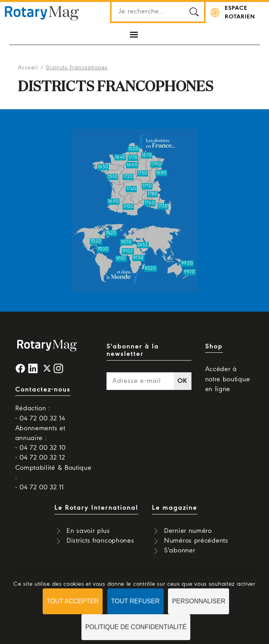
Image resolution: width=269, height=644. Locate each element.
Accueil (28, 68)
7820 (111, 233)
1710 (147, 186)
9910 (190, 272)
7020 (96, 242)
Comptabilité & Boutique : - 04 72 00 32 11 (53, 478)
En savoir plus (88, 531)
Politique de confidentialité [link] (136, 627)
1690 (114, 202)
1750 (143, 173)
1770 (133, 158)
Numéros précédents (196, 541)
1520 (134, 149)
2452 (143, 245)
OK (182, 381)
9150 (138, 258)
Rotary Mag (42, 13)
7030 (103, 249)
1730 (163, 206)
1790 (156, 164)
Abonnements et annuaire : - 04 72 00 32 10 (41, 438)
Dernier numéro (188, 531)
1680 (162, 173)
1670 (147, 155)
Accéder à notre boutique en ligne (228, 379)
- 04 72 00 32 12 (40, 458)
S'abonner (180, 551)
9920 (187, 263)
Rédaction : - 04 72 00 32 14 (40, 413)
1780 (153, 194)
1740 (131, 189)
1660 (132, 165)
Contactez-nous (43, 390)
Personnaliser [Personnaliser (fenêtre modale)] (199, 601)
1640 (120, 157)
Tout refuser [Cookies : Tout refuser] (135, 601)
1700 (128, 207)
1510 (113, 177)
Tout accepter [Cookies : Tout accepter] (73, 601)
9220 (151, 269)
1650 (103, 167)
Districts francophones (100, 541)
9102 (128, 251)
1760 (150, 203)
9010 (126, 242)
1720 (128, 177)
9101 (121, 259)
